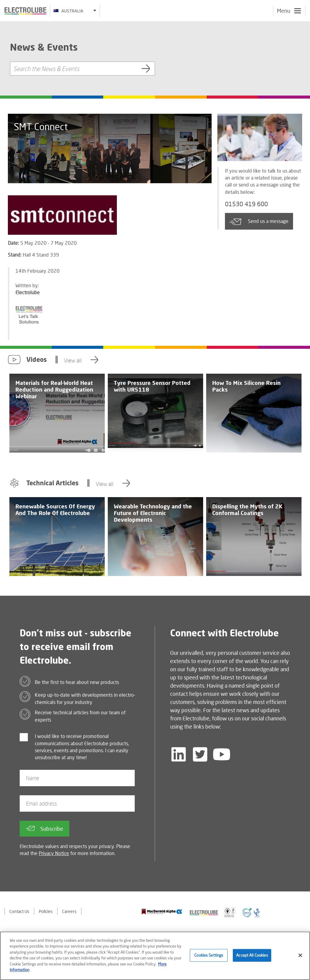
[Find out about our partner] (162, 912)
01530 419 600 (246, 204)
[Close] (300, 957)
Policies (46, 911)
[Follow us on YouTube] (222, 754)
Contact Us (19, 911)
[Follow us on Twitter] (200, 754)
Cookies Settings (209, 957)
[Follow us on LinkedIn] (179, 754)
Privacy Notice (54, 853)
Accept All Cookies (252, 957)
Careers (69, 911)
